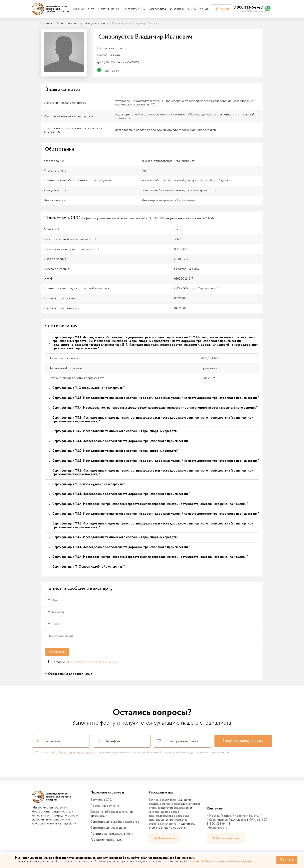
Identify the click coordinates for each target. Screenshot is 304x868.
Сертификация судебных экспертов (115, 822)
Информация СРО (183, 9)
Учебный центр (83, 9)
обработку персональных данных (94, 662)
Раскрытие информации (106, 840)
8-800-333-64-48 (218, 824)
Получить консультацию (243, 741)
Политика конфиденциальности (112, 834)
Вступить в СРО (101, 800)
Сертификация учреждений (109, 828)
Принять (287, 860)
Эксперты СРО (134, 9)
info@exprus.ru (217, 828)
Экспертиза (157, 9)
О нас (204, 9)
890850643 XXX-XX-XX (118, 62)
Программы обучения (105, 806)
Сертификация (109, 9)
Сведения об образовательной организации (112, 814)
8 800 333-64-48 (248, 7)
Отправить (57, 652)
